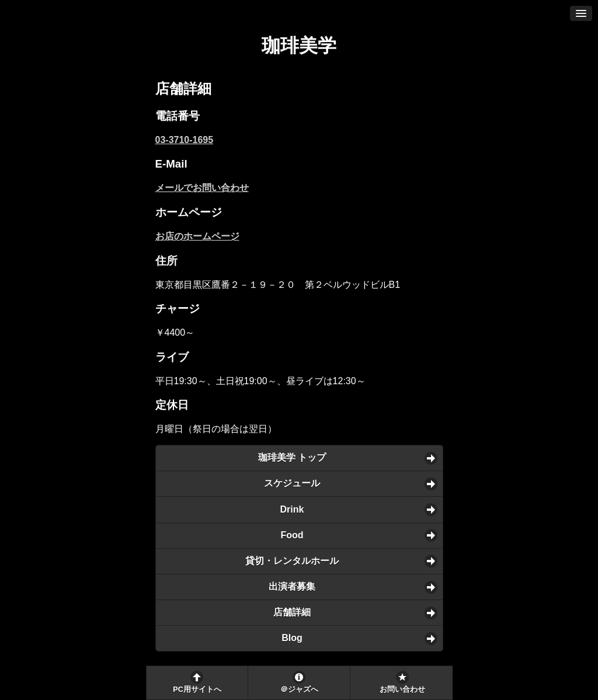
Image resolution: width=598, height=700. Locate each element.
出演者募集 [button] (292, 586)
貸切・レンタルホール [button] (292, 561)
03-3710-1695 (185, 140)
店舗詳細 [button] (292, 612)
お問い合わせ (402, 689)
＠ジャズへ (299, 689)
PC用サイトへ (197, 689)
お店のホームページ (197, 236)
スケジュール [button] (292, 483)
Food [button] (292, 535)
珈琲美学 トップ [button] (292, 457)
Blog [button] (292, 638)
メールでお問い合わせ (202, 188)
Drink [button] (292, 509)
